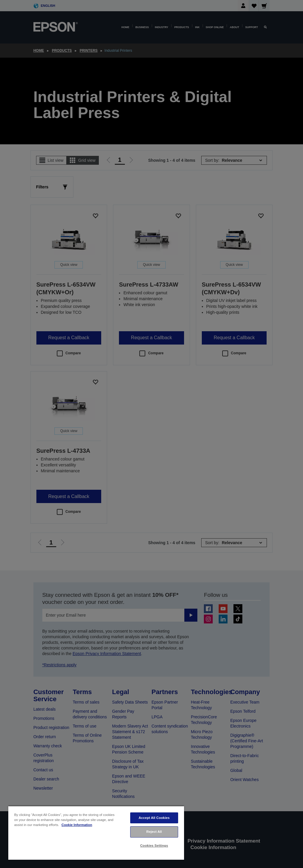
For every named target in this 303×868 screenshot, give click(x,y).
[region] (96, 833)
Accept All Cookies (154, 818)
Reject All (154, 832)
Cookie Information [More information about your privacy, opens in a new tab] (77, 825)
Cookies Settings (154, 846)
